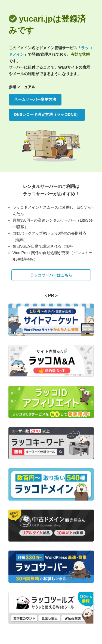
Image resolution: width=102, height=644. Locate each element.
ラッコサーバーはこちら (51, 275)
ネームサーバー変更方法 (35, 99)
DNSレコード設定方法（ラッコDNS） (47, 114)
